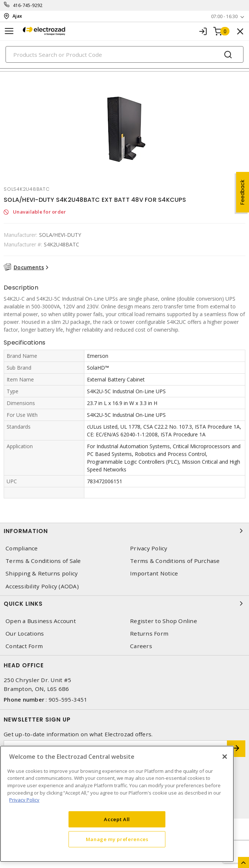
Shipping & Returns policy (42, 573)
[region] (117, 804)
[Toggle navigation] (9, 31)
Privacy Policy (149, 548)
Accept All (117, 819)
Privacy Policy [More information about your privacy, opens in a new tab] (24, 800)
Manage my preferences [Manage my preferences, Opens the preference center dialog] (117, 839)
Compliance (22, 548)
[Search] (124, 54)
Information (124, 531)
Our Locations (25, 634)
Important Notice (154, 573)
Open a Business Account (41, 621)
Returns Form (149, 634)
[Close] (225, 757)
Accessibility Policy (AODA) (42, 586)
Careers (141, 646)
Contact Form (24, 646)
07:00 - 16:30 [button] (224, 16)
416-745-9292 (28, 5)
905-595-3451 (68, 699)
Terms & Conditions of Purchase (175, 561)
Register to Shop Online (164, 621)
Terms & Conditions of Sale (43, 561)
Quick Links (124, 604)
